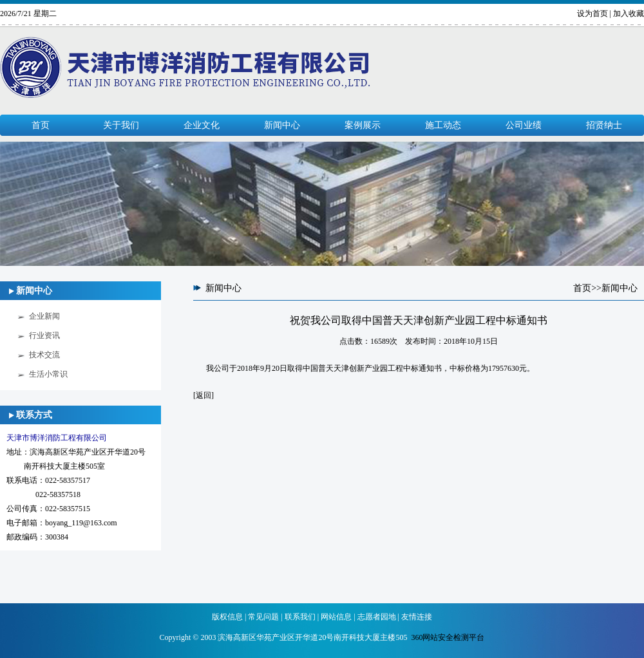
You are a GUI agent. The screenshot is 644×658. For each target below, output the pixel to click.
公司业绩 (524, 125)
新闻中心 (282, 125)
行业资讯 (44, 335)
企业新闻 (44, 316)
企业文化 (202, 125)
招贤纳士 (604, 125)
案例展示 (363, 125)
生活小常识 (48, 374)
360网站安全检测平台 (448, 637)
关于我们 (121, 125)
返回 (204, 395)
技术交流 (44, 355)
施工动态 (443, 125)
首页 (41, 125)
